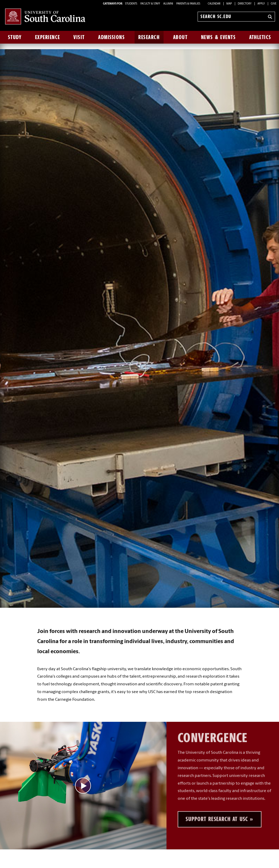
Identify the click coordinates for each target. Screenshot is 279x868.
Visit (79, 37)
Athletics (260, 37)
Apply (261, 4)
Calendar (214, 4)
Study (15, 37)
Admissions (111, 37)
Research (149, 37)
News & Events (218, 37)
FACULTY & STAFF (150, 4)
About (180, 37)
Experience (48, 37)
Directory (245, 4)
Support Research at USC (217, 809)
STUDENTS (131, 4)
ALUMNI (168, 4)
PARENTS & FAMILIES (188, 4)
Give (274, 4)
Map (229, 4)
